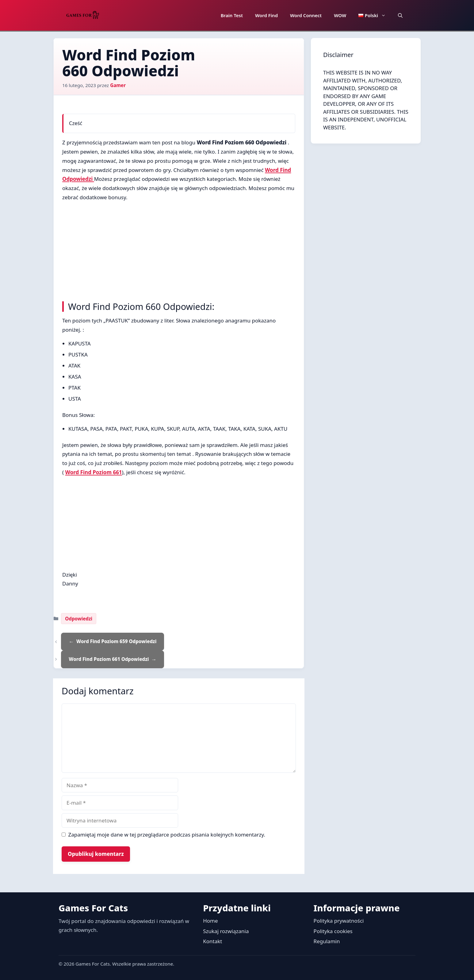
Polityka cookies (333, 931)
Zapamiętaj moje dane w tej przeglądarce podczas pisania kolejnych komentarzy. (167, 835)
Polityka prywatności (339, 921)
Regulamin (327, 941)
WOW (340, 15)
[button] (400, 15)
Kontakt (212, 941)
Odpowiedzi (79, 619)
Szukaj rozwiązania (226, 931)
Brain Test (232, 15)
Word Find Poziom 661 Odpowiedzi (109, 659)
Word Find (266, 15)
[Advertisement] (179, 250)
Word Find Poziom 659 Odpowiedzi (116, 641)
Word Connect (306, 15)
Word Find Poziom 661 (94, 472)
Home (210, 921)
